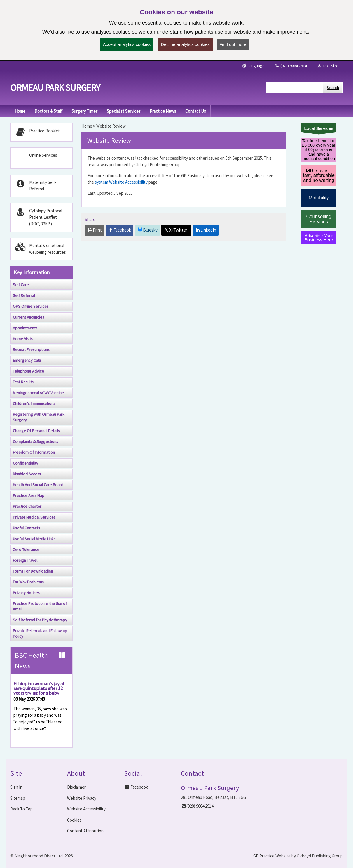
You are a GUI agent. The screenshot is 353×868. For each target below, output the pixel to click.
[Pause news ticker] (62, 655)
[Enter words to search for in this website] (295, 88)
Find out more (233, 44)
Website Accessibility (86, 809)
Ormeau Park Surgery (55, 88)
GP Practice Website (272, 856)
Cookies (74, 820)
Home (87, 126)
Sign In (16, 787)
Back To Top (21, 809)
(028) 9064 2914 (291, 66)
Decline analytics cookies (185, 44)
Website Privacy (82, 798)
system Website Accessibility (121, 182)
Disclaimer (76, 787)
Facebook (136, 787)
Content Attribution (85, 831)
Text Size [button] (327, 66)
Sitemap (18, 798)
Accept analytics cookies (127, 44)
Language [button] (253, 66)
